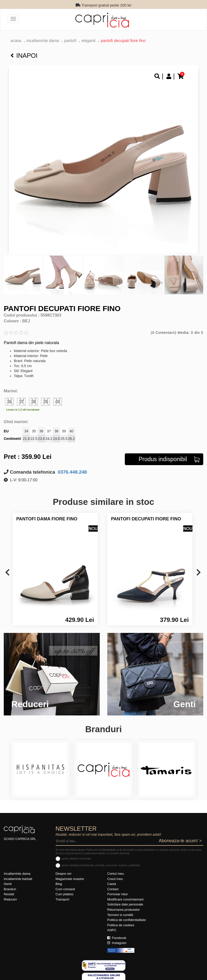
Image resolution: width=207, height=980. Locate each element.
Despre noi (64, 874)
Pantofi (70, 41)
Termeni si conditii (120, 915)
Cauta (112, 884)
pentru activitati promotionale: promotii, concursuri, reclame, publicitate (101, 865)
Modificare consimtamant (125, 899)
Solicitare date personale (125, 904)
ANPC (112, 930)
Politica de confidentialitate (127, 920)
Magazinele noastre (70, 879)
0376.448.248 (72, 472)
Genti (8, 884)
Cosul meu (115, 879)
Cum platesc (65, 894)
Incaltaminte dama (43, 41)
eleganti (88, 41)
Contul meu (116, 874)
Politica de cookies (121, 925)
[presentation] (7, 573)
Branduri (10, 889)
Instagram (117, 943)
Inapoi (24, 56)
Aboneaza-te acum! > (180, 841)
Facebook (117, 938)
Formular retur (118, 894)
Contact (113, 889)
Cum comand (65, 889)
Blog (59, 884)
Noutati (9, 894)
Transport (63, 899)
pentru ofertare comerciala (76, 859)
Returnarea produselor (124, 910)
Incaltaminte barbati (18, 879)
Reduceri (10, 899)
